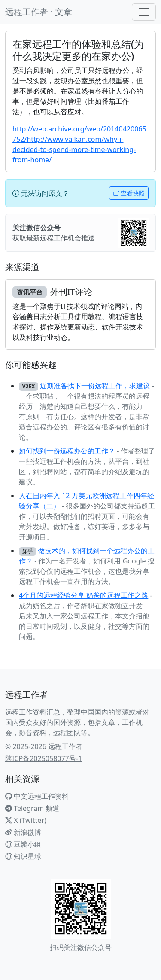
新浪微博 (23, 832)
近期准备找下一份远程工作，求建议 (95, 386)
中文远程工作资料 (37, 796)
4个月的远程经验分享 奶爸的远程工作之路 (84, 595)
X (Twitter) (26, 820)
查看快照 (129, 193)
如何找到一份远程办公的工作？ (67, 451)
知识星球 (23, 856)
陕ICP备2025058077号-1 (44, 758)
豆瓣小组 (23, 844)
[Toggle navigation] (144, 12)
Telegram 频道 (32, 808)
